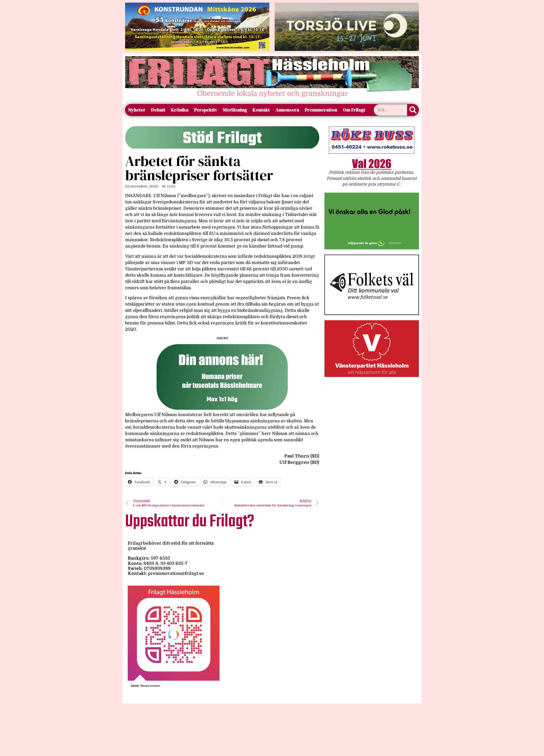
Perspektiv (206, 110)
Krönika (180, 110)
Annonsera (287, 110)
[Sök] (413, 110)
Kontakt (261, 110)
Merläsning (235, 110)
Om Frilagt (354, 110)
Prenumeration (321, 110)
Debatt (158, 110)
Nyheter (137, 110)
